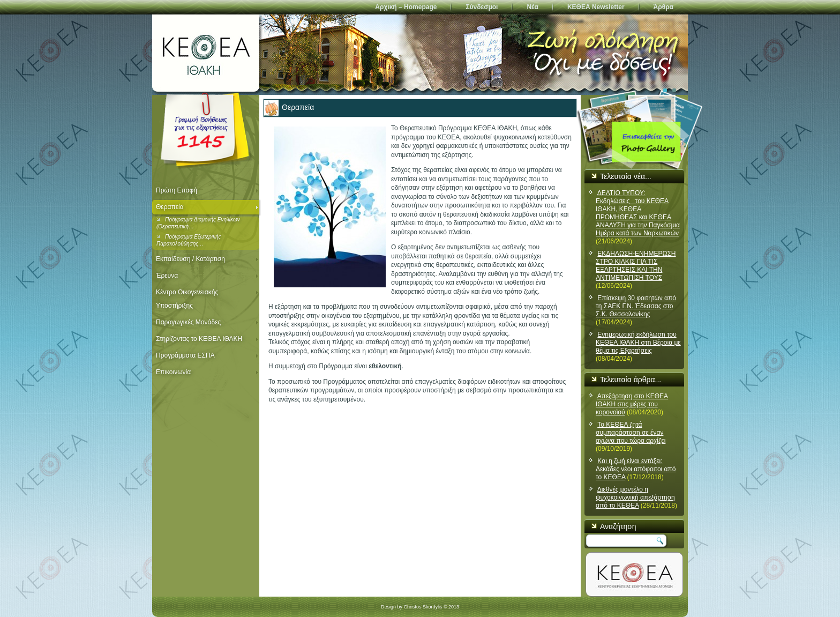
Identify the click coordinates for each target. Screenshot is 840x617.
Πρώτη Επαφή (177, 190)
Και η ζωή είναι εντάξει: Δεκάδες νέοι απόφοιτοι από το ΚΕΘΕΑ (636, 469)
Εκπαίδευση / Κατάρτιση (190, 259)
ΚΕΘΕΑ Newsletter (596, 7)
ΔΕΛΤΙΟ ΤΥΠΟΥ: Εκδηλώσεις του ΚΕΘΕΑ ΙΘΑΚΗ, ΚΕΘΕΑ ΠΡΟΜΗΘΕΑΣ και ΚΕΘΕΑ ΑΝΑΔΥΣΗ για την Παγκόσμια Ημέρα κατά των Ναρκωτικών (638, 213)
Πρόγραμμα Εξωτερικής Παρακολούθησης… (189, 240)
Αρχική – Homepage (406, 7)
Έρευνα (167, 276)
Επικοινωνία (173, 372)
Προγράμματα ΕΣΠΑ (185, 355)
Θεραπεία (170, 207)
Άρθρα (663, 7)
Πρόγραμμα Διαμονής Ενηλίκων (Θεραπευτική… (198, 223)
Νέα (532, 7)
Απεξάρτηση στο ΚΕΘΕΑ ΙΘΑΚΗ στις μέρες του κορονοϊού (632, 404)
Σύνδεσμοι (482, 7)
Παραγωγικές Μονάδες (188, 322)
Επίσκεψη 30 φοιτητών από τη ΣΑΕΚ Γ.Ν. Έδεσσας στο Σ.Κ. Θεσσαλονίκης (636, 306)
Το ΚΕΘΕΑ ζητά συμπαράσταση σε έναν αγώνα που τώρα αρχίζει (631, 433)
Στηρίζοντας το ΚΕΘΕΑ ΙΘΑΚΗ (199, 339)
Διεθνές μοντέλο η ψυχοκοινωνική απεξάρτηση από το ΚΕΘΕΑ (635, 497)
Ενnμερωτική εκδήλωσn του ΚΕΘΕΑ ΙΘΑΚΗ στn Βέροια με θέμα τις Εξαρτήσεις (638, 343)
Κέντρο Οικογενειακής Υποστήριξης (187, 299)
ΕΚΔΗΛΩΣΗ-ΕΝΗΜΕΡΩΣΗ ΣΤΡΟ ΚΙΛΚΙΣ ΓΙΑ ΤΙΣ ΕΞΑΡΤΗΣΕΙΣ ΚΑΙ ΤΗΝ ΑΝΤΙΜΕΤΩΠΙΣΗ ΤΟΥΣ (636, 266)
